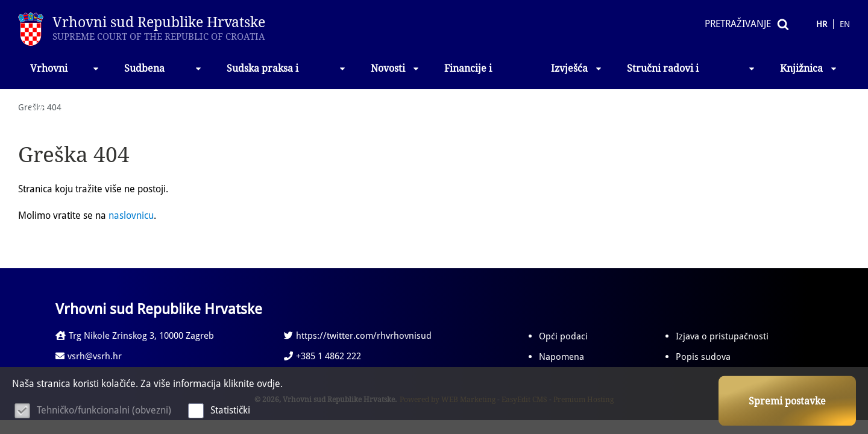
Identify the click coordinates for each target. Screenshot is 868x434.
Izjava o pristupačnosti (722, 336)
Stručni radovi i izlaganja (691, 76)
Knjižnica (809, 68)
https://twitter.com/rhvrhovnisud (358, 336)
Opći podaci (563, 336)
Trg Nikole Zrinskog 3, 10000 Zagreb (135, 336)
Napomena (561, 357)
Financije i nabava (468, 76)
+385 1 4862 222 (322, 356)
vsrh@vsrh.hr (89, 356)
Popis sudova (703, 357)
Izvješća (577, 68)
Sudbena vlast (163, 76)
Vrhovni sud (65, 76)
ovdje (269, 384)
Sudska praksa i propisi (287, 76)
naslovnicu (131, 215)
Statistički (230, 410)
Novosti (395, 68)
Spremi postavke (787, 401)
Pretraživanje (738, 24)
